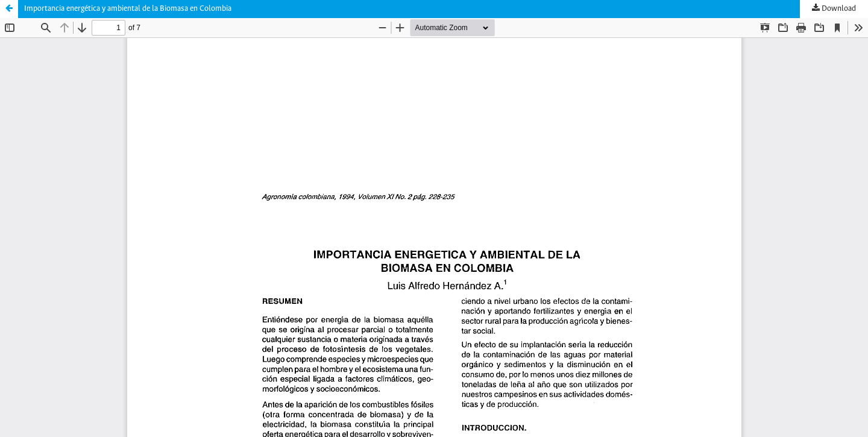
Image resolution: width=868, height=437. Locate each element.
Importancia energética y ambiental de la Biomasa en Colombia (128, 9)
